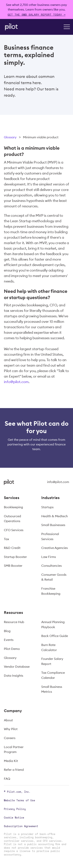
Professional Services (50, 536)
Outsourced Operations (12, 519)
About (8, 720)
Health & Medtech (55, 516)
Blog (7, 631)
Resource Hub (14, 622)
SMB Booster (13, 566)
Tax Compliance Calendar (53, 675)
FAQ (7, 779)
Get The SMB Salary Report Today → (36, 15)
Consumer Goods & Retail (54, 577)
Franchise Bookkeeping (51, 591)
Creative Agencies (55, 548)
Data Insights (14, 676)
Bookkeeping (13, 507)
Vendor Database (17, 667)
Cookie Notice (14, 818)
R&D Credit (12, 548)
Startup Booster (15, 557)
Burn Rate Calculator (49, 647)
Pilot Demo (12, 649)
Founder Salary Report (52, 661)
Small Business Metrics (52, 689)
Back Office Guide (55, 636)
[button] (67, 27)
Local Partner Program (14, 749)
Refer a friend (14, 770)
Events (9, 640)
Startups (47, 507)
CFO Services (14, 530)
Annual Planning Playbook (53, 624)
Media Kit (11, 761)
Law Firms (49, 557)
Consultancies (51, 566)
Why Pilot (11, 729)
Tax (6, 539)
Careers (10, 738)
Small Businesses (53, 525)
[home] (10, 27)
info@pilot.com (16, 382)
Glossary (10, 137)
